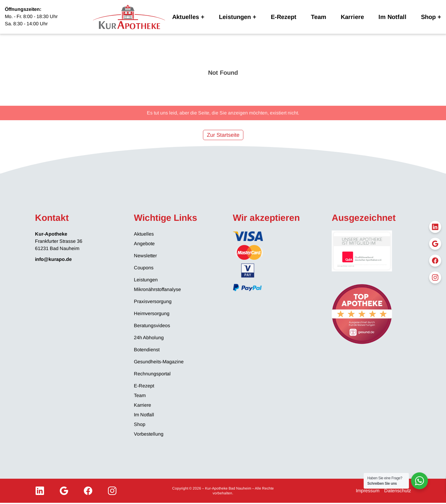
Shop (428, 17)
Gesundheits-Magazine (159, 362)
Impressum (368, 491)
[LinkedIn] (40, 491)
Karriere (352, 17)
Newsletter (145, 256)
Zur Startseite (223, 135)
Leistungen (235, 17)
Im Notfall (392, 17)
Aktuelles (186, 17)
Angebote (144, 244)
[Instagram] (112, 491)
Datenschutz (398, 491)
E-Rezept (284, 17)
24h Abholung (149, 338)
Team (319, 17)
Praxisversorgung (153, 301)
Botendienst (147, 350)
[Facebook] (88, 491)
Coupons (144, 268)
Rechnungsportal (152, 374)
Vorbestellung (149, 434)
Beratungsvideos (152, 326)
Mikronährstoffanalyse (157, 289)
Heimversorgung (152, 313)
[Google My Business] (64, 491)
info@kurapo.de (53, 259)
